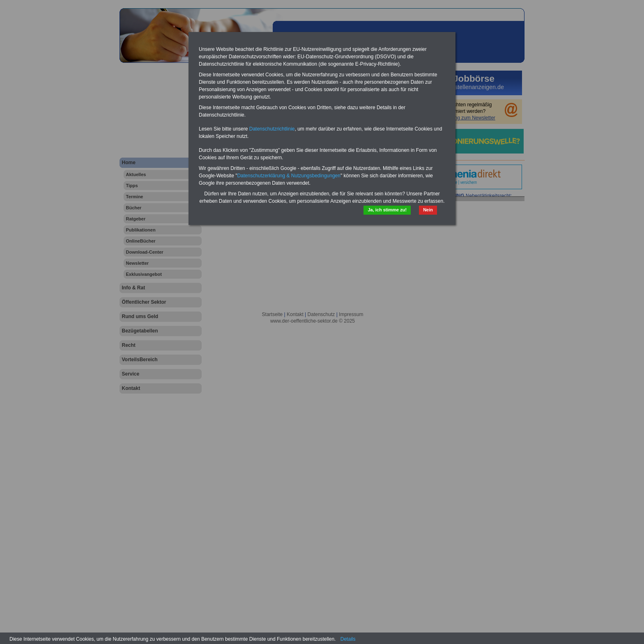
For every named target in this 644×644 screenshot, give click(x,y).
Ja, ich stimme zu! (387, 210)
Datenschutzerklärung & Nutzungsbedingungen (289, 176)
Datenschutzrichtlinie (272, 129)
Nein (428, 210)
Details (348, 639)
